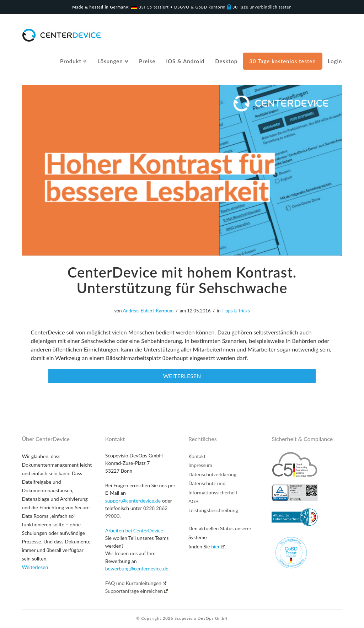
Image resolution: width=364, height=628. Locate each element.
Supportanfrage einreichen (137, 591)
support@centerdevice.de (133, 501)
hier (218, 546)
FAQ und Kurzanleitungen (136, 583)
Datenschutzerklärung (212, 474)
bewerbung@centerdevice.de (137, 568)
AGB (194, 501)
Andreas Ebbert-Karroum (148, 311)
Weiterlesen (35, 567)
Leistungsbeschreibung (213, 510)
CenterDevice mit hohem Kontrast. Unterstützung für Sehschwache (182, 280)
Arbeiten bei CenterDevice (134, 530)
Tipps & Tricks (236, 311)
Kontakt (197, 456)
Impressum (200, 465)
